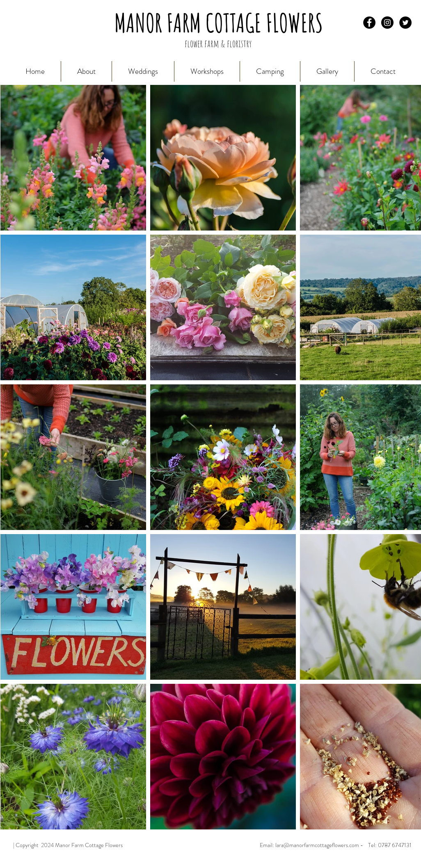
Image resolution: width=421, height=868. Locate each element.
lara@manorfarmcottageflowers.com (317, 845)
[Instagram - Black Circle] (387, 23)
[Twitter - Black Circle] (405, 23)
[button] (327, 71)
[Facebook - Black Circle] (369, 23)
